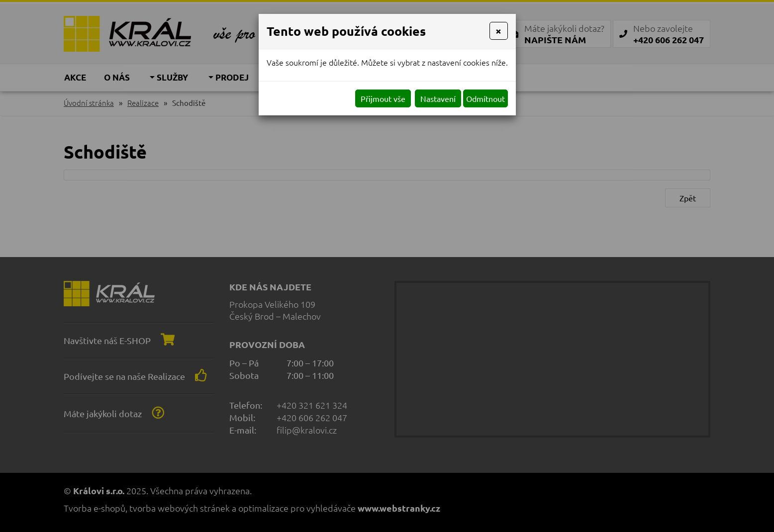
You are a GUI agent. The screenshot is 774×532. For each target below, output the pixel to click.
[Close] (498, 31)
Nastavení (438, 98)
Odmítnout (485, 98)
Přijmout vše (383, 98)
